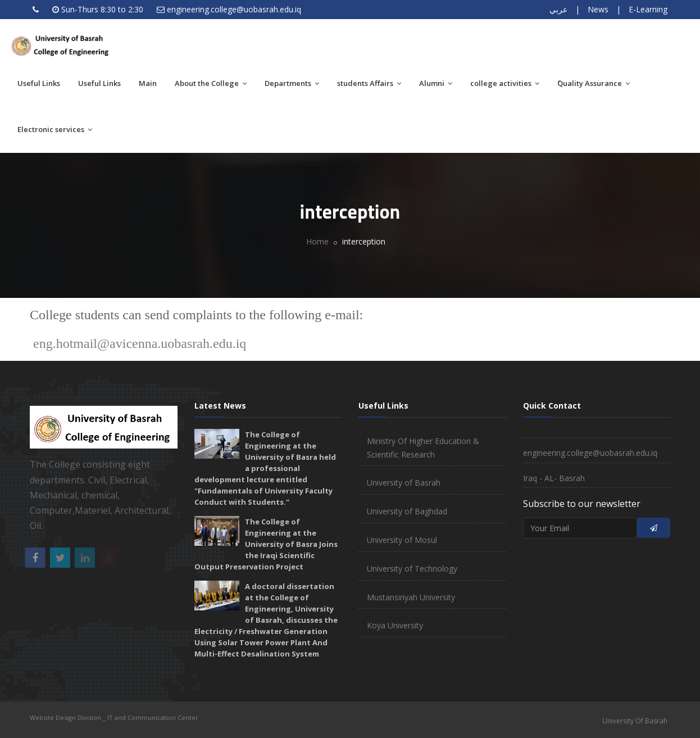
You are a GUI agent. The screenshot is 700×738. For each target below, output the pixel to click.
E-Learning (648, 9)
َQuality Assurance (594, 83)
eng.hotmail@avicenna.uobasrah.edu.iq (140, 343)
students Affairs (369, 83)
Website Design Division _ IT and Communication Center (114, 717)
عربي (558, 9)
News (598, 9)
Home (317, 241)
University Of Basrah (635, 721)
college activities (505, 83)
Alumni (436, 83)
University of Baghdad (407, 511)
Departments (292, 83)
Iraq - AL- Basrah (554, 478)
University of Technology (412, 569)
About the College (211, 83)
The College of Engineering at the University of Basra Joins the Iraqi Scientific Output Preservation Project (266, 544)
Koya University (395, 625)
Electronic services (55, 129)
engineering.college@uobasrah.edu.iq (234, 9)
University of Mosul (402, 540)
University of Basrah (404, 483)
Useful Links (39, 83)
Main (148, 83)
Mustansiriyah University (411, 597)
